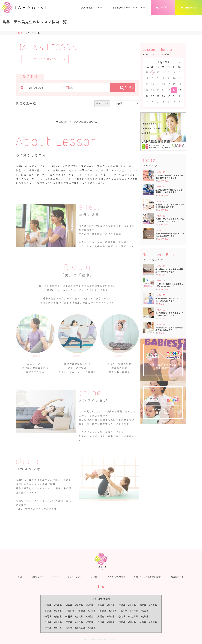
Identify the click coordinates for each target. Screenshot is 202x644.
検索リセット (102, 103)
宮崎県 (69, 628)
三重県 (69, 617)
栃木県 (132, 605)
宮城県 (79, 605)
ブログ (56, 577)
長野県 (102, 611)
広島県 (69, 622)
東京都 (58, 611)
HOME (20, 577)
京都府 (90, 617)
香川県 (100, 622)
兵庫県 (111, 617)
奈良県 (121, 617)
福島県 (111, 605)
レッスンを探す (74, 577)
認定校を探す (38, 577)
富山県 (113, 611)
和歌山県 (133, 617)
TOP (18, 33)
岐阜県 (145, 611)
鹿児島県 (80, 628)
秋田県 (90, 605)
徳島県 (90, 622)
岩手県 (69, 605)
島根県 (47, 622)
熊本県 (47, 628)
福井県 (134, 611)
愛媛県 (111, 622)
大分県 (58, 628)
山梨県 (92, 611)
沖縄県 (92, 628)
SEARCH (128, 88)
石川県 (124, 611)
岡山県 (58, 622)
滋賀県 (79, 617)
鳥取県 (145, 617)
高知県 (121, 622)
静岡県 (47, 617)
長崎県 (153, 622)
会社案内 (94, 577)
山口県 (79, 622)
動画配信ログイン (178, 577)
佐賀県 (143, 622)
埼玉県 (153, 605)
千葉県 (47, 611)
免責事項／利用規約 (116, 577)
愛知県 (58, 617)
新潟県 (81, 611)
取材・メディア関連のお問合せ (147, 577)
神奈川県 (70, 611)
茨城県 (121, 605)
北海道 (47, 605)
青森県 (58, 605)
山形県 (100, 605)
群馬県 (143, 605)
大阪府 (100, 617)
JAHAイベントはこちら (49, 59)
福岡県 (132, 622)
